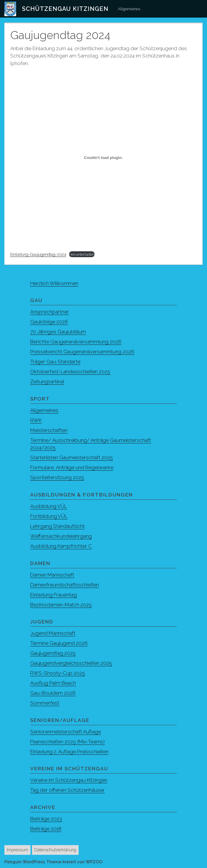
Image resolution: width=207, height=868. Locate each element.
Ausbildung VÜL (49, 506)
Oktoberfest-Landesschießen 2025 (70, 372)
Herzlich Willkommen (54, 283)
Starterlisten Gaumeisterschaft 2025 (72, 457)
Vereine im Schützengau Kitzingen (69, 780)
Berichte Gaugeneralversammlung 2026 (76, 342)
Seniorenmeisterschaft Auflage (66, 732)
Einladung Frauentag (54, 595)
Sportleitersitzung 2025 (57, 477)
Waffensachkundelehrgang (61, 536)
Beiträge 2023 (46, 819)
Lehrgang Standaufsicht (57, 526)
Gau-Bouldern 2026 (53, 693)
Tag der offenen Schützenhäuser (67, 790)
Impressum (17, 850)
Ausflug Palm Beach (53, 683)
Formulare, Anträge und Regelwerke (72, 467)
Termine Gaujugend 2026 (59, 643)
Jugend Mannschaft (53, 633)
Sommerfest (45, 703)
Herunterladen (82, 254)
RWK (36, 420)
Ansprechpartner (50, 312)
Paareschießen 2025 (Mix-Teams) (67, 742)
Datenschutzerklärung (55, 850)
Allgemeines (129, 9)
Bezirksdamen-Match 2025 (61, 605)
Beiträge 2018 (46, 829)
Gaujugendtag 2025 (53, 653)
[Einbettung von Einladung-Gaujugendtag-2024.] (103, 158)
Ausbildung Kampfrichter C (61, 546)
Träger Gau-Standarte (55, 362)
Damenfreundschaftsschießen (65, 585)
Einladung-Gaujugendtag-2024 (38, 254)
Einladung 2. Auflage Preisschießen (69, 752)
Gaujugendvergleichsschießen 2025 (71, 663)
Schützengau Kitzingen (65, 9)
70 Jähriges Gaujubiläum (58, 332)
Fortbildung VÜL (49, 516)
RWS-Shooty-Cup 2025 (58, 673)
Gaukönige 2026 (49, 322)
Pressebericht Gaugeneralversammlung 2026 (82, 352)
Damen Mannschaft (52, 575)
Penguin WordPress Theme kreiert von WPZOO (54, 862)
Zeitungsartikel (47, 382)
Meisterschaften (49, 430)
